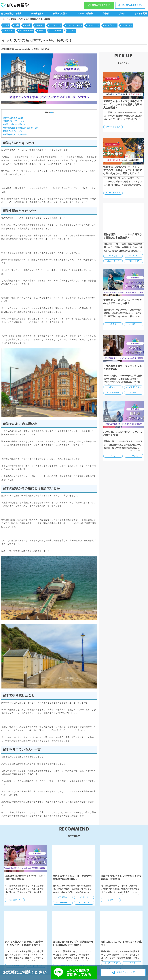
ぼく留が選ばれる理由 (11, 14)
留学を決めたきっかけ (13, 118)
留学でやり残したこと (13, 131)
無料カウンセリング (99, 5)
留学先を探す (37, 14)
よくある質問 (141, 14)
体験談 (106, 14)
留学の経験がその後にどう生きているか (20, 128)
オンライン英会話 (85, 14)
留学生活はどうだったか (14, 121)
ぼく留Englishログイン (130, 5)
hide (52, 113)
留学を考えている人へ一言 (15, 134)
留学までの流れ (60, 14)
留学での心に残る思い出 (14, 124)
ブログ (122, 14)
